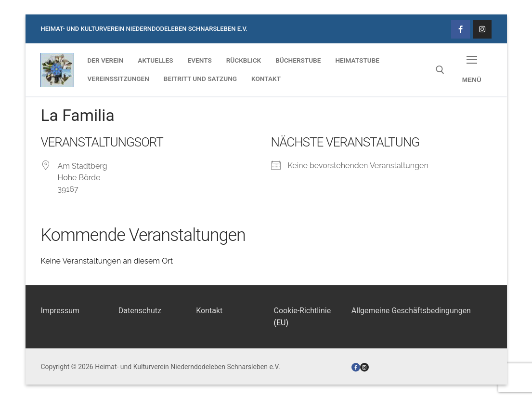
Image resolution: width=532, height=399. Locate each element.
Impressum (60, 311)
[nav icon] (472, 70)
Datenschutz (140, 311)
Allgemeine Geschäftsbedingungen (411, 311)
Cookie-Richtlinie (302, 311)
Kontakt (209, 311)
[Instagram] (482, 29)
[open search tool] (440, 70)
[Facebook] (461, 29)
